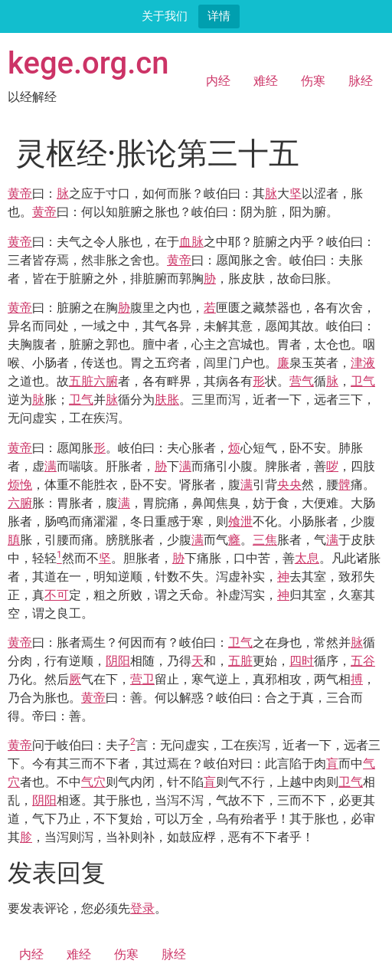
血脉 (191, 242)
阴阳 (118, 661)
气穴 (93, 782)
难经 (266, 81)
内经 (218, 81)
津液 (363, 363)
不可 (57, 595)
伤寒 (313, 81)
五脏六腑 (93, 381)
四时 (302, 661)
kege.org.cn (88, 63)
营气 (302, 381)
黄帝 (20, 193)
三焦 (265, 540)
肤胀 (167, 400)
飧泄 (240, 521)
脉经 (361, 81)
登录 (142, 908)
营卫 (142, 679)
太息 (307, 558)
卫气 (363, 381)
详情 (219, 16)
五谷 (363, 661)
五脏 (240, 661)
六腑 (20, 503)
